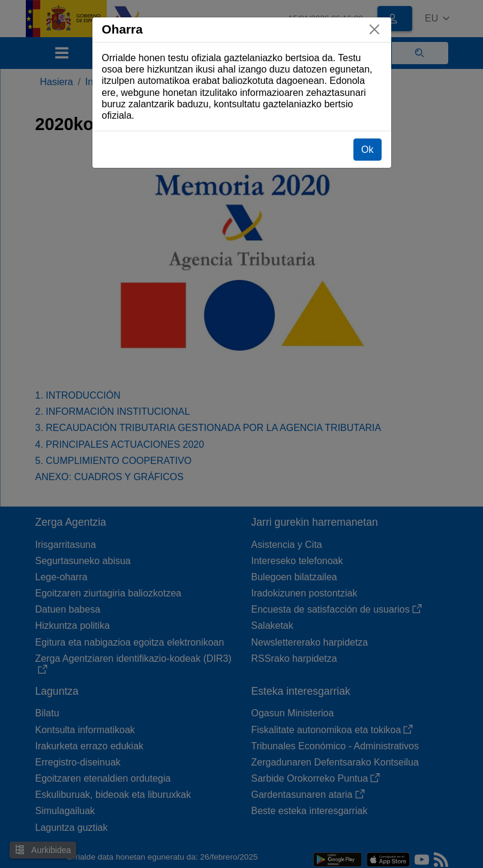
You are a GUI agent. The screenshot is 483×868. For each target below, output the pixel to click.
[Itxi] (374, 29)
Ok (367, 150)
